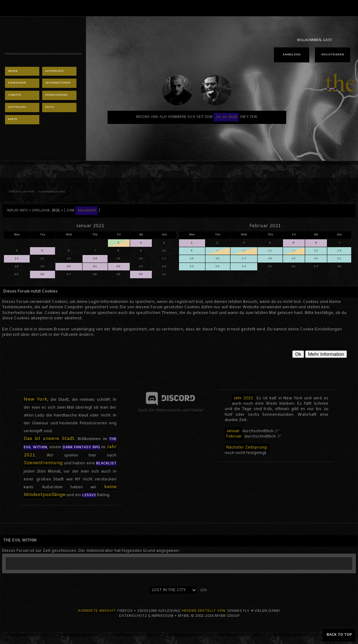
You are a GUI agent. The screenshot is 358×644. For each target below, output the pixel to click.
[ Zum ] (82, 211)
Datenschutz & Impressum (146, 616)
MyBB (183, 616)
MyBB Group (227, 616)
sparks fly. (239, 611)
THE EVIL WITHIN (22, 192)
